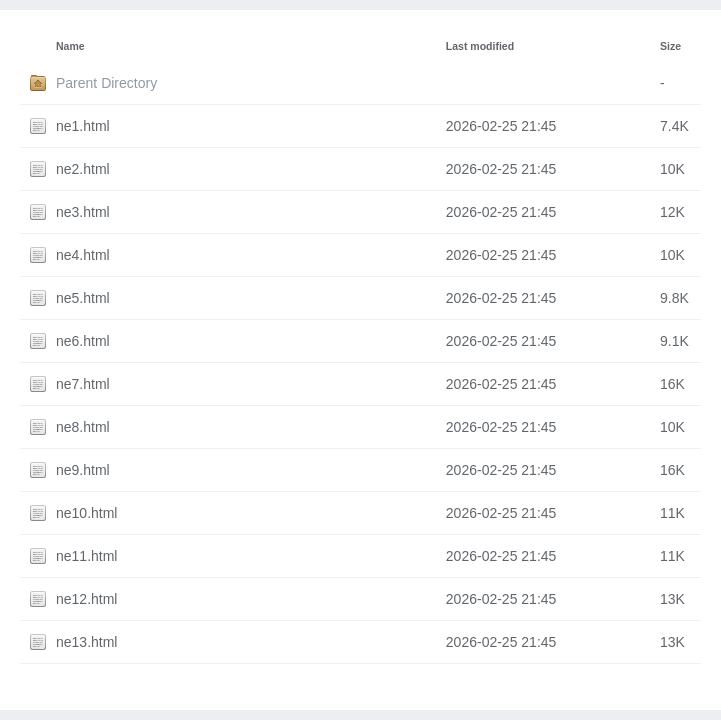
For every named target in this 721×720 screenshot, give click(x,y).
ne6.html (83, 341)
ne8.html (83, 427)
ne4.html (83, 255)
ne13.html (86, 642)
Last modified (480, 46)
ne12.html (86, 599)
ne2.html (83, 169)
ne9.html (83, 470)
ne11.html (86, 556)
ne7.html (83, 384)
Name (70, 46)
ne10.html (86, 513)
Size (670, 46)
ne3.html (83, 212)
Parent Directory (106, 83)
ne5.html (83, 298)
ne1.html (83, 126)
